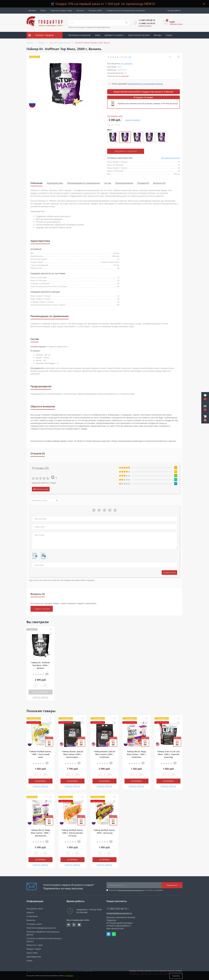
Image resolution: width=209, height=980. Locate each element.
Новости (30, 912)
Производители (34, 957)
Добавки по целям (114, 35)
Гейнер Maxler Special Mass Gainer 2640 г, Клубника (104, 754)
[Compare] (178, 57)
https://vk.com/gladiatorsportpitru (69, 925)
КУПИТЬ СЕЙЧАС (41, 697)
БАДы (98, 35)
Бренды (158, 35)
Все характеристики (171, 158)
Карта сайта (32, 953)
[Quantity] (40, 686)
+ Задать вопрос (42, 609)
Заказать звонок (145, 26)
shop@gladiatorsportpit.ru (119, 913)
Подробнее (69, 976)
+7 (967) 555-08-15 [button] (118, 909)
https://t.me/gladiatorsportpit (79, 925)
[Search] (126, 23)
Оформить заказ (176, 24)
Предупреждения (124, 183)
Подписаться (172, 885)
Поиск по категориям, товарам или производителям (89, 27)
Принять (176, 976)
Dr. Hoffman (127, 64)
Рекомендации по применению (84, 183)
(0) (130, 57)
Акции (72, 42)
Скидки (169, 35)
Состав (107, 183)
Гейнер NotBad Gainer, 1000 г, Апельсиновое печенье (72, 833)
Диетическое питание (139, 35)
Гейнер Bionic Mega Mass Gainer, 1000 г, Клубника (136, 754)
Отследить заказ (95, 10)
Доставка (32, 10)
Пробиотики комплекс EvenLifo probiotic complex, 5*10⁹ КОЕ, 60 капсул (148, 104)
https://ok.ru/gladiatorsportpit (74, 925)
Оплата (43, 10)
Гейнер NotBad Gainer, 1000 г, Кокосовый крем (40, 754)
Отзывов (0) (143, 183)
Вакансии (31, 920)
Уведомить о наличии (123, 151)
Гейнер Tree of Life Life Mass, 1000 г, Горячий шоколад (168, 754)
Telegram (108, 934)
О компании (32, 916)
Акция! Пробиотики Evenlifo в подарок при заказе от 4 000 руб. (144, 92)
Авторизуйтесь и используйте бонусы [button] (146, 84)
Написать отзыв (41, 489)
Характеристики (55, 183)
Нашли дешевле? (133, 120)
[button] (205, 418)
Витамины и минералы (80, 35)
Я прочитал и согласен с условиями (136, 890)
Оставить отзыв (169, 572)
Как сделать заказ (35, 909)
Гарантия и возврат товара (61, 10)
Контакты (80, 10)
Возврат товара (34, 949)
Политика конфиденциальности (131, 890)
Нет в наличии (41, 692)
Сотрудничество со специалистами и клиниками (126, 10)
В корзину (41, 781)
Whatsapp (114, 934)
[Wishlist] (170, 57)
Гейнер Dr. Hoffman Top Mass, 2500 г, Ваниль (40, 665)
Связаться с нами (35, 945)
